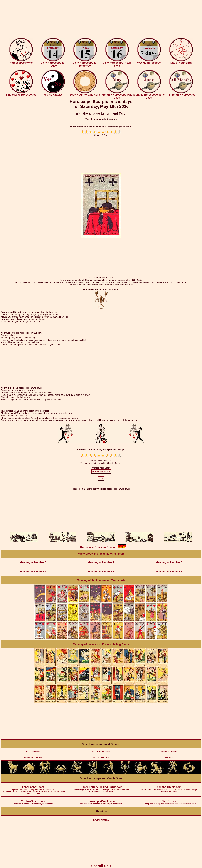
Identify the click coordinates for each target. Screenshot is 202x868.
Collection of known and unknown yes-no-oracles (33, 801)
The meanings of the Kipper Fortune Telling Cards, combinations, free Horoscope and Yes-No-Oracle (101, 788)
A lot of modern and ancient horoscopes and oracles (101, 801)
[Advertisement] (101, 19)
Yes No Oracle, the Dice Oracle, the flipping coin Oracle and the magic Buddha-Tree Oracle (169, 788)
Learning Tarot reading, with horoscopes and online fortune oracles (169, 801)
